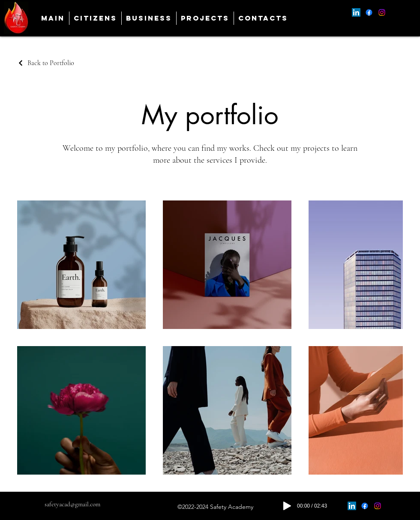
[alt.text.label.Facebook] (369, 12)
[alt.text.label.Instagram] (382, 12)
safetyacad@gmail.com (72, 504)
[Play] (287, 506)
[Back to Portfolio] (46, 63)
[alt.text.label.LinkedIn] (356, 12)
